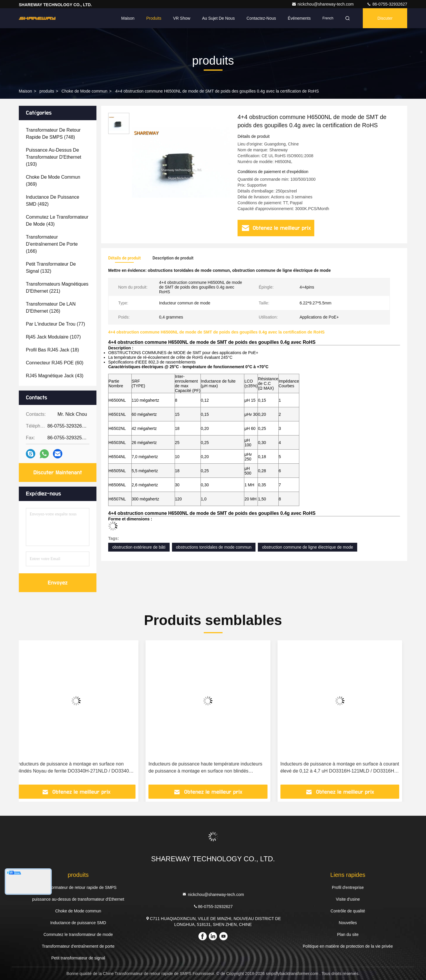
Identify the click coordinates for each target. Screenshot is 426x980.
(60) (55, 363)
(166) (52, 244)
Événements (299, 18)
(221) (57, 288)
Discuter (385, 18)
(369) (53, 181)
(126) (51, 308)
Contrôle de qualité (348, 911)
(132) (51, 268)
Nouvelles (348, 923)
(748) (53, 134)
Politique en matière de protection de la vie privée (348, 946)
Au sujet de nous (218, 18)
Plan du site (348, 934)
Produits (154, 18)
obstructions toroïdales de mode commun (214, 547)
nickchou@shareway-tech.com (323, 4)
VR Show (182, 18)
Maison (128, 18)
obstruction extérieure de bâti (139, 547)
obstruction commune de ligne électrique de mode (308, 547)
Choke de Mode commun (84, 91)
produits (47, 91)
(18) (52, 350)
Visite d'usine (348, 899)
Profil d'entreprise (348, 887)
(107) (53, 337)
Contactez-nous (261, 18)
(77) (55, 324)
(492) (52, 201)
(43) (57, 221)
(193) (54, 157)
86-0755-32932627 (387, 4)
